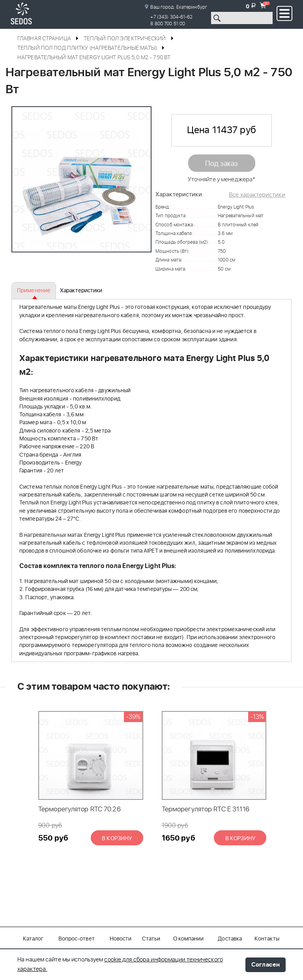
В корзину (117, 839)
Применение (34, 291)
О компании (189, 939)
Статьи (151, 939)
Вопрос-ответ (77, 939)
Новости (121, 939)
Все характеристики (257, 195)
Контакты (267, 939)
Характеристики (81, 291)
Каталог (33, 939)
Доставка (230, 939)
